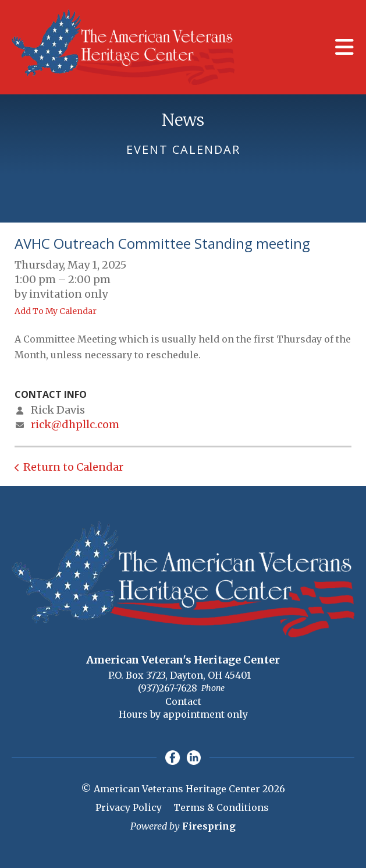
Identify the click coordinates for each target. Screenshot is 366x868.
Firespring (209, 826)
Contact (183, 701)
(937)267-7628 (168, 688)
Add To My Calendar (56, 311)
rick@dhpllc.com (75, 424)
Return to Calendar (73, 467)
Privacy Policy (129, 807)
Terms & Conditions (221, 807)
